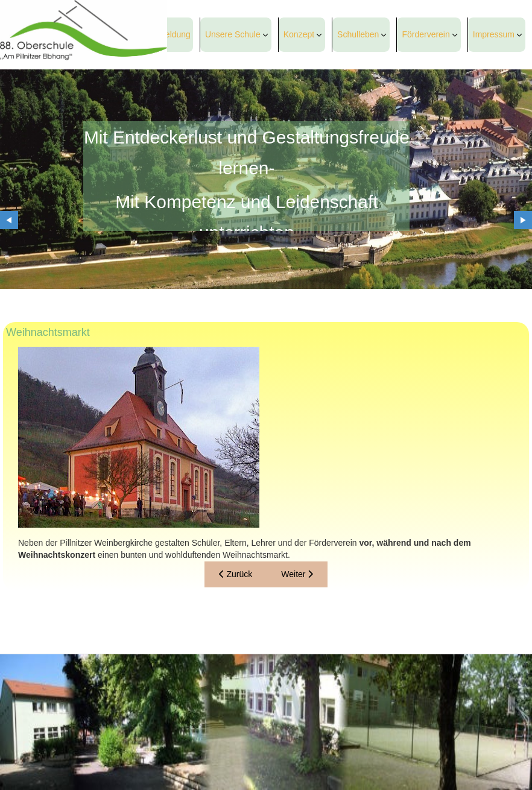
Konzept (299, 34)
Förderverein (426, 34)
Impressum (494, 34)
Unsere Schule (233, 34)
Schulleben (358, 34)
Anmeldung (169, 34)
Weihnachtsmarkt (48, 332)
